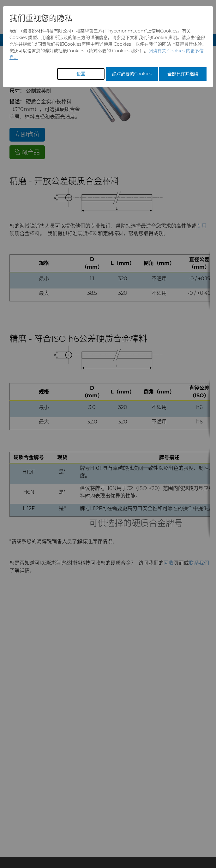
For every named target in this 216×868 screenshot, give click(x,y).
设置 (81, 74)
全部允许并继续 (183, 74)
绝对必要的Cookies (132, 74)
